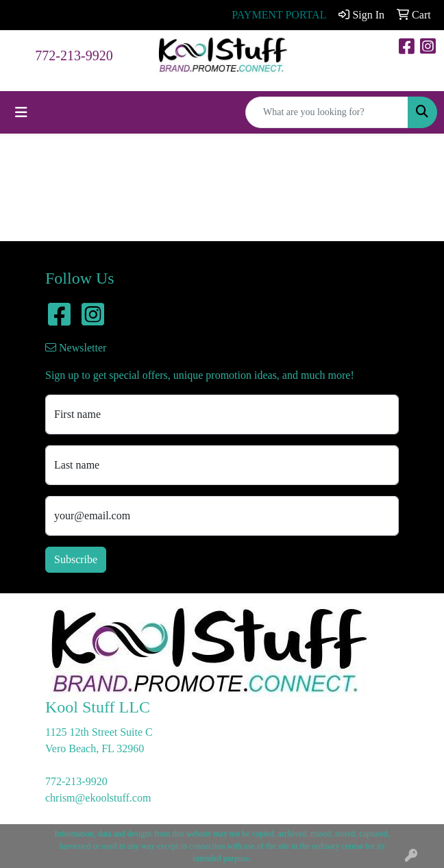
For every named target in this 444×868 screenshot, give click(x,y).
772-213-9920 (74, 55)
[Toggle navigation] (21, 112)
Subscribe (76, 559)
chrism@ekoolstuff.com (98, 798)
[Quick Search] (327, 112)
